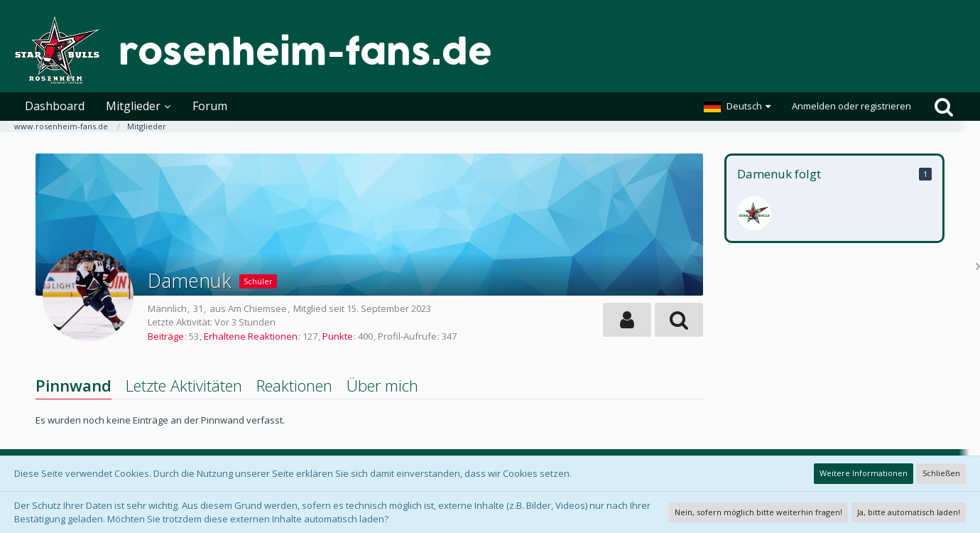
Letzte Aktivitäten (184, 385)
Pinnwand (73, 385)
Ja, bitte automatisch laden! (909, 512)
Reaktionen (294, 385)
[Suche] (944, 107)
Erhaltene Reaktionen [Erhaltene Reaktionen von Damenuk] (251, 336)
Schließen (941, 473)
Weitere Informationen (864, 473)
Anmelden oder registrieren (851, 106)
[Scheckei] (754, 213)
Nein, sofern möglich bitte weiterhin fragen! (758, 512)
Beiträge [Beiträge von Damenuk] (166, 336)
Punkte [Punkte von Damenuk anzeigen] (338, 336)
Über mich (382, 385)
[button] (737, 107)
